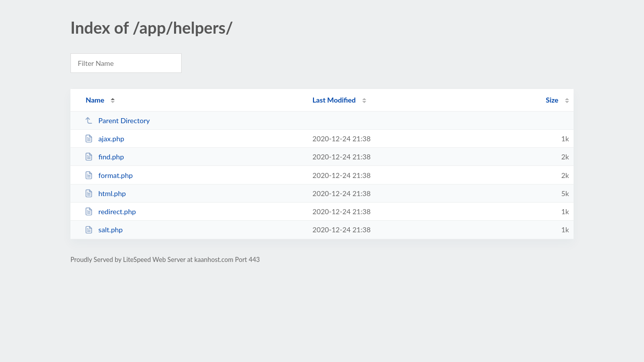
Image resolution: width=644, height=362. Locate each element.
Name (95, 100)
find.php (104, 157)
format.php (109, 175)
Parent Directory (117, 120)
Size (552, 100)
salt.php (104, 230)
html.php (105, 193)
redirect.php (110, 211)
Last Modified (334, 100)
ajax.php (104, 139)
